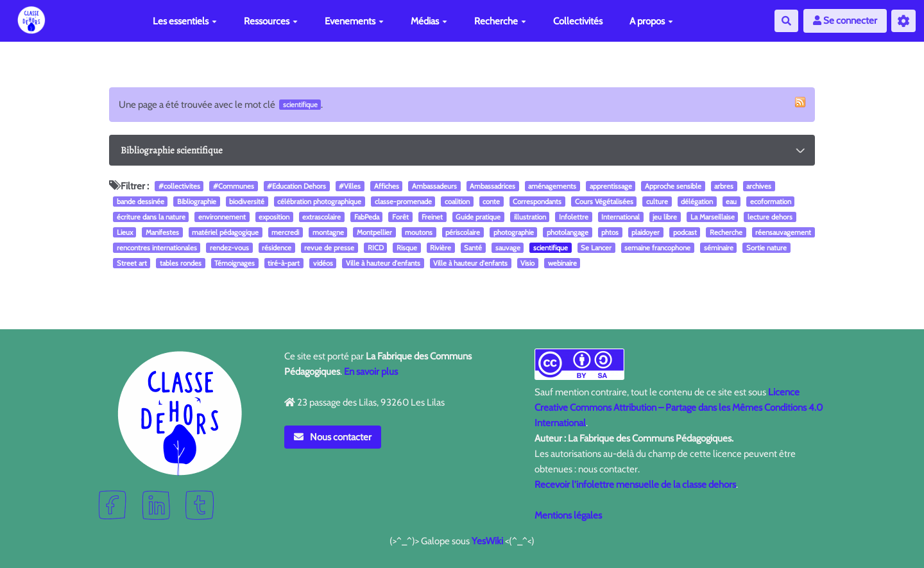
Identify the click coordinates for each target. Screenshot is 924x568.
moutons (419, 232)
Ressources (271, 21)
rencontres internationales (157, 248)
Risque (407, 248)
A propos (651, 21)
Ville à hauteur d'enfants (383, 263)
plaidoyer (646, 232)
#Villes (350, 186)
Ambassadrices (492, 186)
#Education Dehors (296, 186)
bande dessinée (141, 202)
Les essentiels (185, 21)
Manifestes (162, 232)
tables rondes (181, 263)
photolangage (568, 232)
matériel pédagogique (225, 232)
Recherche (500, 21)
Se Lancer (596, 248)
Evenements (354, 21)
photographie (514, 232)
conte (491, 202)
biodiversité (247, 202)
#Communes (234, 186)
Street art (132, 263)
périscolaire (463, 232)
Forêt (400, 217)
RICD (376, 248)
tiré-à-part (284, 263)
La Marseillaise (713, 217)
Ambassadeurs (434, 186)
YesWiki (487, 541)
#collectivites (179, 186)
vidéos (323, 263)
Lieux (125, 232)
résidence (277, 248)
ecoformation (771, 202)
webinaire (562, 263)
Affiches (387, 186)
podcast (685, 232)
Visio (527, 263)
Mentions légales (568, 515)
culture (657, 202)
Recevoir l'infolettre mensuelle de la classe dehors (635, 485)
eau (731, 202)
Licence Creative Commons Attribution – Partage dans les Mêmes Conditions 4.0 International (679, 408)
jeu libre (665, 217)
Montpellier (374, 232)
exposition (274, 217)
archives (759, 186)
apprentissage (611, 186)
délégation (697, 202)
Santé (473, 248)
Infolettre (574, 217)
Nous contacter (333, 437)
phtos (610, 232)
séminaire (719, 248)
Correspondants (537, 202)
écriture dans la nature (151, 217)
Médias (429, 21)
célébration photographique (319, 202)
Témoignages (235, 263)
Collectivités (578, 21)
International (620, 217)
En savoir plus (371, 372)
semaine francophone (657, 248)
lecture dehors (770, 217)
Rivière (441, 248)
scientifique (551, 248)
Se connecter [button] (845, 21)
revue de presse (329, 248)
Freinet (432, 217)
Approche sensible (673, 186)
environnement (222, 217)
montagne (328, 232)
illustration (530, 217)
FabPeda (367, 217)
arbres (724, 186)
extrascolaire (321, 217)
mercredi (285, 232)
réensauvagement (783, 232)
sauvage (508, 248)
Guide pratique (478, 217)
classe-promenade (403, 202)
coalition (457, 202)
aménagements (552, 186)
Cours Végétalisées (604, 202)
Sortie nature (766, 248)
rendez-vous (229, 248)
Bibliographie (197, 202)
